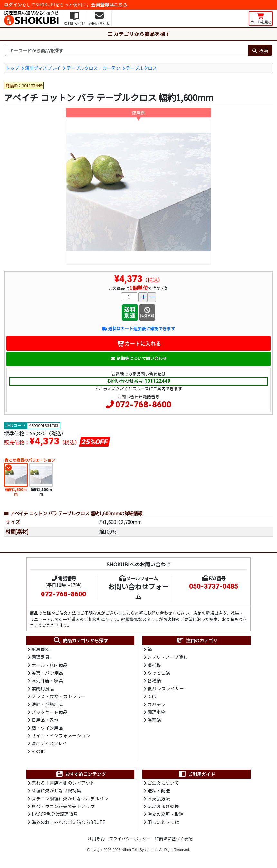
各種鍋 (154, 680)
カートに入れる (139, 343)
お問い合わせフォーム (138, 591)
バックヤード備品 (50, 712)
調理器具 (41, 657)
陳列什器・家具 (47, 680)
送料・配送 (159, 790)
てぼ (152, 696)
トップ (12, 68)
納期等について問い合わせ (139, 358)
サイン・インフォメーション (61, 735)
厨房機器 (41, 649)
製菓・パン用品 (48, 673)
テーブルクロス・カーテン (93, 68)
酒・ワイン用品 (47, 728)
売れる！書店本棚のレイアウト (63, 783)
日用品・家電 (45, 720)
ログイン (13, 5)
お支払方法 (159, 798)
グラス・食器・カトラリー (59, 696)
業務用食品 (43, 688)
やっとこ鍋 (159, 673)
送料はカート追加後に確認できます (138, 328)
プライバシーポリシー (130, 839)
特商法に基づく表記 (174, 839)
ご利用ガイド (197, 774)
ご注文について (163, 783)
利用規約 (96, 839)
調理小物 (157, 712)
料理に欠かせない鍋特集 (56, 790)
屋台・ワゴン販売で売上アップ (63, 806)
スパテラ (157, 704)
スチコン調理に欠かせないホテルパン (70, 798)
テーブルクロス (141, 68)
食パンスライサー (166, 688)
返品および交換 (163, 806)
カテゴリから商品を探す (138, 34)
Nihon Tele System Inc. (140, 850)
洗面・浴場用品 (47, 704)
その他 (38, 751)
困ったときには (163, 822)
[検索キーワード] (126, 51)
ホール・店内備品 (50, 665)
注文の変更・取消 (166, 814)
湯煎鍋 (154, 720)
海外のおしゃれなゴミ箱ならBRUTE (68, 822)
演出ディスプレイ (43, 68)
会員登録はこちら (109, 5)
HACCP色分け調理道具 (55, 814)
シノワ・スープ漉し (168, 657)
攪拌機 (154, 665)
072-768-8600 (143, 405)
